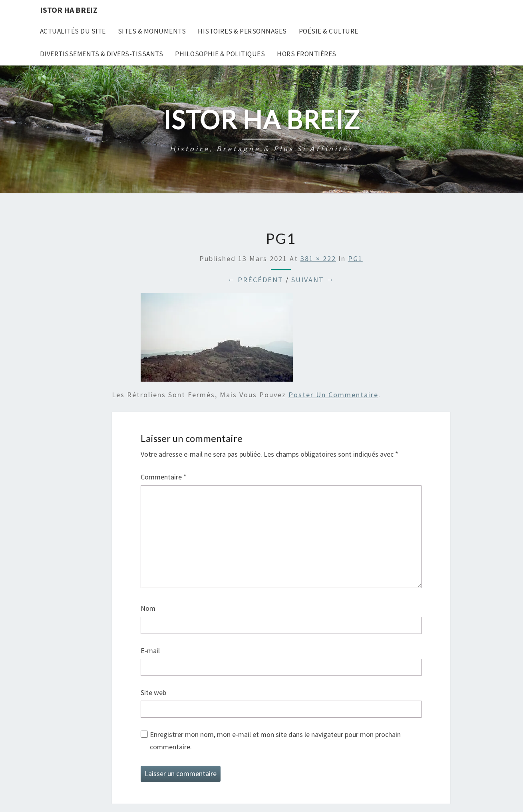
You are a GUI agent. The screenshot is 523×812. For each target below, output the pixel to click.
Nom (148, 608)
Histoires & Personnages (242, 31)
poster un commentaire (333, 395)
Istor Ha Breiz (69, 10)
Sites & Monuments (152, 31)
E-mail (150, 651)
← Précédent (255, 280)
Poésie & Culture (329, 31)
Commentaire (164, 477)
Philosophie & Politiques (220, 54)
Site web (153, 692)
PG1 (355, 258)
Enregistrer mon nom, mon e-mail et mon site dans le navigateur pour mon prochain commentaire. (275, 741)
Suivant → (313, 280)
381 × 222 (318, 258)
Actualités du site (73, 31)
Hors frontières (307, 54)
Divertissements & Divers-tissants (102, 54)
